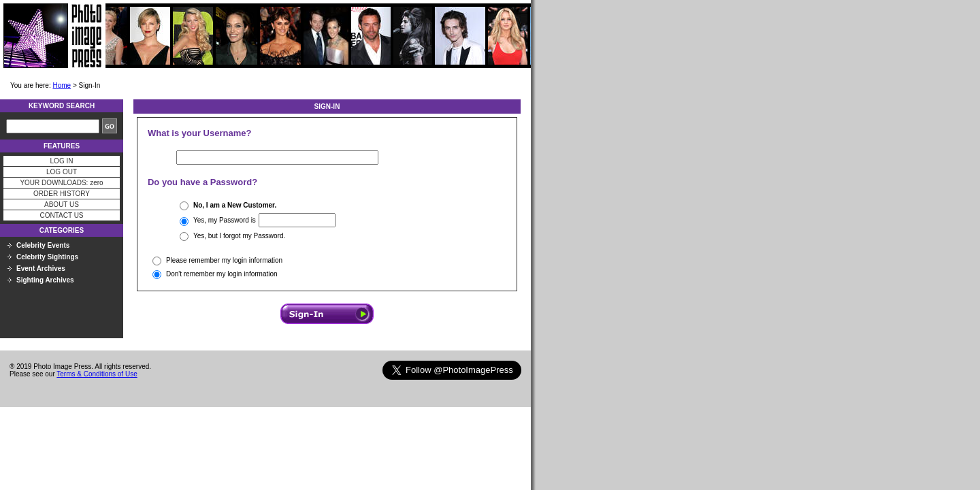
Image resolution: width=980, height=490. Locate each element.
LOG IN (62, 161)
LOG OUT (62, 172)
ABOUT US (62, 205)
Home (62, 85)
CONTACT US (61, 215)
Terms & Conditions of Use (97, 374)
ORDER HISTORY (62, 194)
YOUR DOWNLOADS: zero (61, 183)
